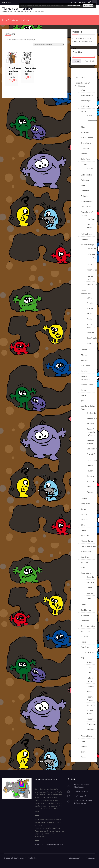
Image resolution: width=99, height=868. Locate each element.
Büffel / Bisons (87, 138)
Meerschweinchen (88, 546)
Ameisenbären (87, 95)
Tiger (89, 598)
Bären (83, 111)
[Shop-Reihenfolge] (49, 45)
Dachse (84, 154)
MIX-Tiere (91, 219)
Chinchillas (85, 148)
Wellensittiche (93, 729)
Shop (37, 825)
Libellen (90, 465)
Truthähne (91, 724)
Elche (83, 185)
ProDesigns (91, 858)
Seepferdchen (93, 338)
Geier (89, 672)
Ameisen (90, 424)
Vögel (83, 658)
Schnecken (91, 481)
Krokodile (85, 520)
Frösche (90, 303)
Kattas (83, 509)
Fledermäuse (86, 350)
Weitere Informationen (74, 6)
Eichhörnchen (87, 175)
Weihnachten (92, 284)
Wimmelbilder (86, 736)
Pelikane (90, 686)
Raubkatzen (86, 573)
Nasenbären (92, 121)
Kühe (83, 525)
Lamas (83, 530)
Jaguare (90, 582)
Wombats (85, 746)
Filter (77, 61)
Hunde (83, 390)
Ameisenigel (86, 101)
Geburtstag (91, 249)
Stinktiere (85, 636)
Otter (83, 567)
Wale (89, 343)
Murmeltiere (86, 552)
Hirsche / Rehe (87, 385)
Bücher (78, 72)
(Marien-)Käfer (93, 413)
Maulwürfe (85, 536)
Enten (89, 662)
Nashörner (85, 557)
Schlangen (85, 615)
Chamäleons (86, 143)
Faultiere (84, 239)
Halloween (91, 254)
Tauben (90, 719)
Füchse (84, 355)
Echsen (84, 164)
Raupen (90, 471)
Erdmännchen (87, 201)
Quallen (90, 319)
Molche (90, 168)
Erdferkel (85, 196)
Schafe (84, 605)
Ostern (90, 264)
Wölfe (83, 741)
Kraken (90, 308)
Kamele (84, 498)
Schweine (85, 620)
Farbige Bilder (86, 234)
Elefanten (85, 191)
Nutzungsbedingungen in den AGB (49, 844)
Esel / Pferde (86, 207)
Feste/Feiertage (87, 244)
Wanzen (90, 492)
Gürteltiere (85, 366)
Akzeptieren (88, 6)
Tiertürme (85, 647)
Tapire (83, 642)
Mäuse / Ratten (87, 541)
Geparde (90, 577)
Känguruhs (85, 504)
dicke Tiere (85, 159)
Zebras (84, 752)
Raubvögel (91, 705)
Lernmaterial (80, 77)
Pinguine (90, 691)
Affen (83, 90)
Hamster (84, 371)
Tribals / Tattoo (87, 652)
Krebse (90, 314)
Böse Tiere (85, 132)
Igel (82, 401)
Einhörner (85, 180)
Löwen (89, 588)
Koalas (89, 115)
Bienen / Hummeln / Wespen (91, 432)
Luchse (90, 593)
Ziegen (83, 757)
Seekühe (90, 333)
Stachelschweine (88, 626)
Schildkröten (86, 610)
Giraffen (84, 360)
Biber (83, 127)
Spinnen (90, 487)
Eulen (89, 667)
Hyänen (84, 395)
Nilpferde (84, 562)
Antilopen (85, 106)
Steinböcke (85, 631)
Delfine (90, 298)
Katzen (84, 514)
